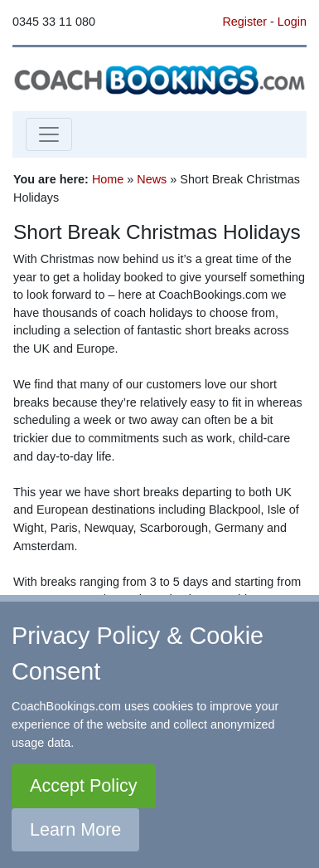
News (152, 179)
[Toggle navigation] (49, 134)
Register (244, 22)
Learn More (75, 829)
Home (108, 179)
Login (292, 22)
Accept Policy (84, 785)
